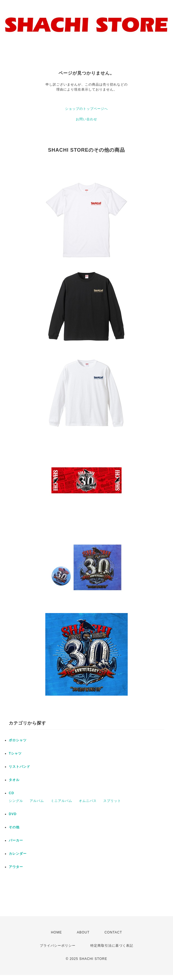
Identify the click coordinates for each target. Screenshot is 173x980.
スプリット (112, 801)
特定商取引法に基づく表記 (112, 946)
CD (11, 793)
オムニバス (88, 801)
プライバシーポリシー (58, 946)
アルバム (37, 801)
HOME (56, 932)
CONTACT (113, 932)
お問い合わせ (87, 119)
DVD (13, 814)
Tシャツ (15, 753)
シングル (16, 801)
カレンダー (18, 854)
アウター (16, 867)
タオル (14, 780)
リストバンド (19, 767)
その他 (14, 827)
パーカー (16, 840)
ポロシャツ (18, 740)
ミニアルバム (62, 801)
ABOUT (83, 932)
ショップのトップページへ (87, 109)
